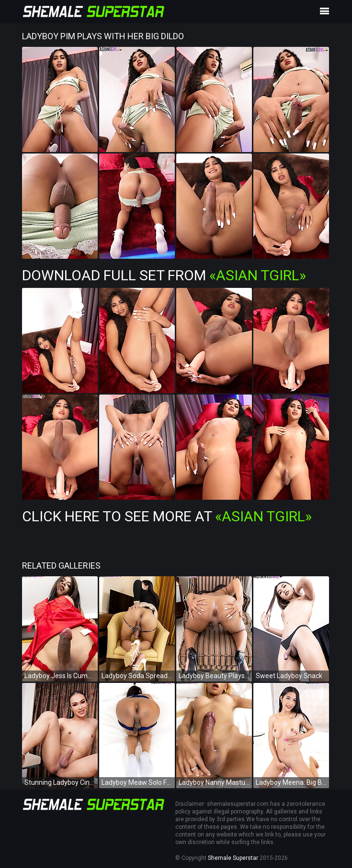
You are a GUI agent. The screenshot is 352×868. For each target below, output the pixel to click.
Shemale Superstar (233, 858)
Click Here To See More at (167, 516)
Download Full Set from (164, 275)
